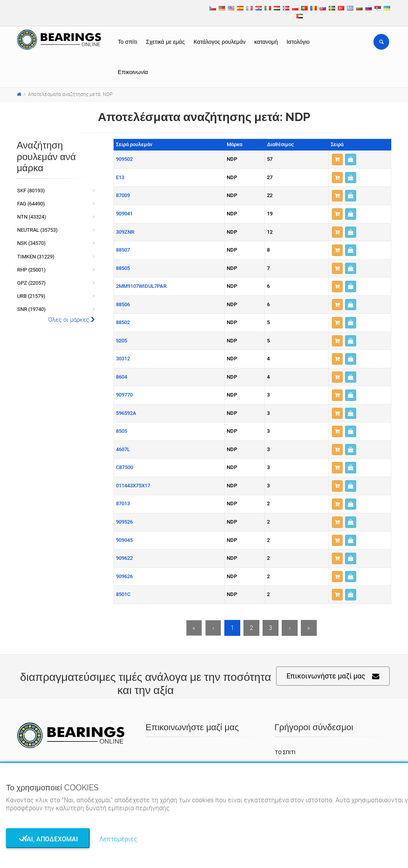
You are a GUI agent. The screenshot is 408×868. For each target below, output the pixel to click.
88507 (123, 250)
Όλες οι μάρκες (72, 320)
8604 (122, 377)
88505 (123, 268)
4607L (123, 449)
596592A (126, 413)
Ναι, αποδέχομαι (48, 839)
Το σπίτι (128, 42)
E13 (120, 177)
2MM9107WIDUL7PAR (141, 286)
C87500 (125, 467)
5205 (122, 341)
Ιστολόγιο (298, 42)
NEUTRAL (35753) (37, 230)
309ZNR (125, 232)
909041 (124, 214)
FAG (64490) (31, 204)
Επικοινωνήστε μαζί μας (333, 676)
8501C (123, 594)
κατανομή (266, 42)
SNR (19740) (31, 309)
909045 (124, 540)
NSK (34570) (31, 243)
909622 (124, 558)
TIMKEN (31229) (36, 257)
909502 (124, 159)
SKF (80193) (31, 191)
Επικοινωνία (133, 72)
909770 (124, 395)
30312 (123, 359)
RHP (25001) (31, 270)
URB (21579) (31, 296)
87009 (123, 195)
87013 (123, 503)
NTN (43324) (32, 217)
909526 (124, 522)
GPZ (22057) (31, 283)
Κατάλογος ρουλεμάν (220, 42)
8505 (122, 431)
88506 (123, 304)
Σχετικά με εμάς (165, 42)
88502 (123, 322)
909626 (124, 576)
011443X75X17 (133, 486)
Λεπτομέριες (118, 839)
